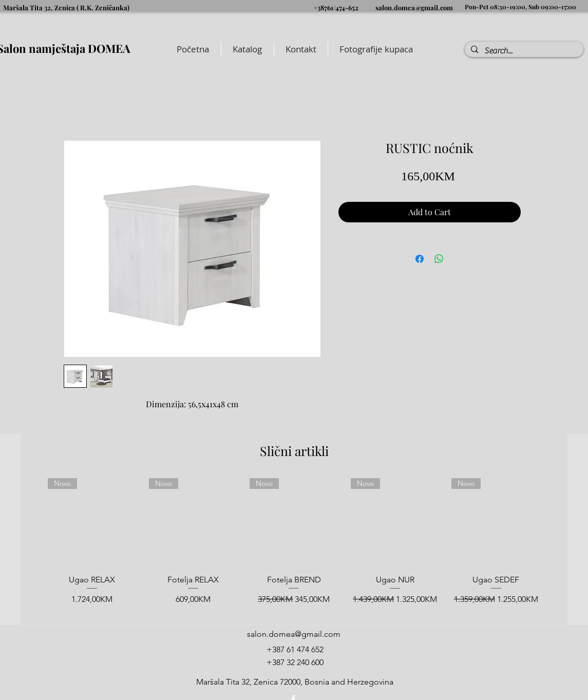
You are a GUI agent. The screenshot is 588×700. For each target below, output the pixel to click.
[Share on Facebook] (420, 259)
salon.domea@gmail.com (414, 7)
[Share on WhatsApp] (439, 259)
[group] (294, 547)
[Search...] (523, 51)
